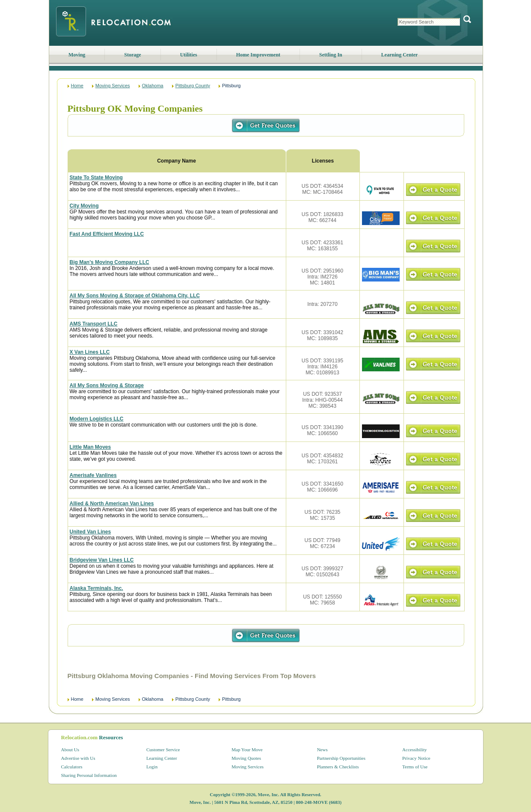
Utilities (189, 55)
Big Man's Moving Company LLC (110, 262)
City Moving (84, 206)
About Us (70, 750)
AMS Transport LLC (94, 324)
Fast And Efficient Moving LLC (107, 234)
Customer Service (163, 750)
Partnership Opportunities (341, 758)
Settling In (331, 55)
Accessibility (414, 750)
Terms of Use (415, 767)
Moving (77, 55)
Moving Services (113, 86)
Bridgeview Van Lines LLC (102, 560)
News (322, 750)
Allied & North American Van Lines (112, 504)
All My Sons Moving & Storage (107, 385)
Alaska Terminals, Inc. (96, 588)
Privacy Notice (416, 758)
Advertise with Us (78, 758)
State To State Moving (96, 178)
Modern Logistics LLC (97, 419)
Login (152, 767)
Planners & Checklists (338, 767)
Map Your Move (247, 750)
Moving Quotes (246, 758)
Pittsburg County (193, 86)
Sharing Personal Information (89, 775)
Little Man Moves (90, 447)
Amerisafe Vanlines (93, 475)
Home (77, 86)
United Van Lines (90, 532)
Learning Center (400, 55)
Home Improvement (258, 55)
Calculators (72, 767)
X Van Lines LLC (90, 352)
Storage (132, 55)
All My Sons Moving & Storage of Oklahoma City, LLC (135, 296)
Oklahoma (153, 86)
